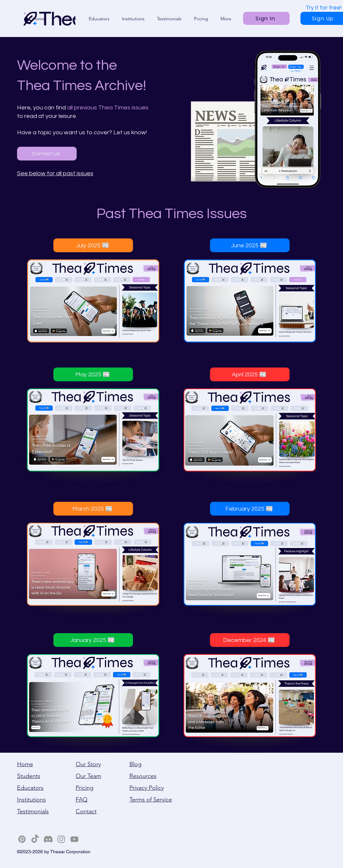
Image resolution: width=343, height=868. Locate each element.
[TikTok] (35, 839)
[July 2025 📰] (93, 245)
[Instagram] (61, 839)
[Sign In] (266, 18)
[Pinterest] (22, 839)
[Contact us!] (47, 154)
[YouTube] (74, 839)
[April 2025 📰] (250, 374)
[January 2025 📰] (93, 640)
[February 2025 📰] (250, 509)
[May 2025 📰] (93, 374)
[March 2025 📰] (93, 509)
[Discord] (48, 839)
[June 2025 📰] (250, 245)
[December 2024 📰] (250, 640)
